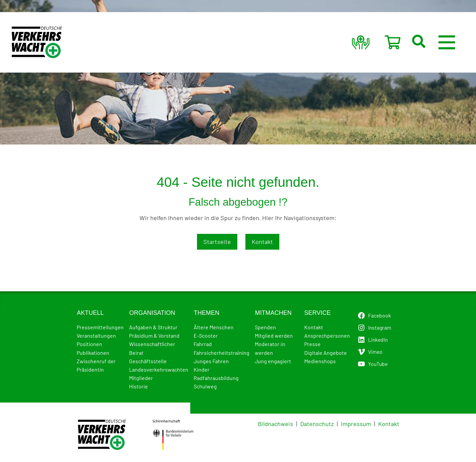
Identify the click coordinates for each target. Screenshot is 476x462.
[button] (427, 42)
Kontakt (262, 242)
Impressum (356, 424)
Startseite (217, 242)
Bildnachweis (275, 424)
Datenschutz (317, 424)
